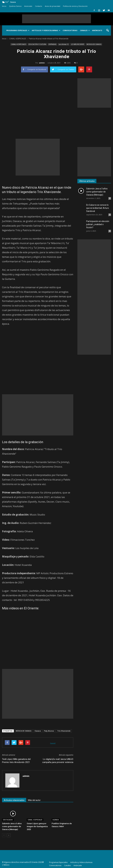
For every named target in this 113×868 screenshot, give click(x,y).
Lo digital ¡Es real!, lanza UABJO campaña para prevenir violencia (58, 761)
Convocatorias (70, 30)
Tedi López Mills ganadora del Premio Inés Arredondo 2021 (16, 761)
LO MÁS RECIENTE (78, 44)
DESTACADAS (8, 820)
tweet (53, 743)
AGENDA (56, 820)
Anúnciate (28, 6)
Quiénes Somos (15, 6)
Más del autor (34, 800)
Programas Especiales (18, 30)
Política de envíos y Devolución (75, 6)
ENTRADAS (52, 44)
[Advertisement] (56, 19)
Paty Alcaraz (49, 731)
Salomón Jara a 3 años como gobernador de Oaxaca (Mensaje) (12, 826)
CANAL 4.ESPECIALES (19, 44)
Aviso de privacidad (53, 6)
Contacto (39, 6)
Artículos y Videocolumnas (46, 30)
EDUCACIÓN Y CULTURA (37, 44)
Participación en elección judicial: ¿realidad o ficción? (98, 224)
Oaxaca (38, 731)
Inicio (4, 6)
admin (42, 63)
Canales (85, 30)
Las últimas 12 (64, 44)
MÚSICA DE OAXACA (94, 44)
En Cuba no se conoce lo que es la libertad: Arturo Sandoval (98, 208)
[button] (107, 30)
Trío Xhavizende (64, 731)
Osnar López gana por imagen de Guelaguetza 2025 (37, 826)
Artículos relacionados (14, 800)
